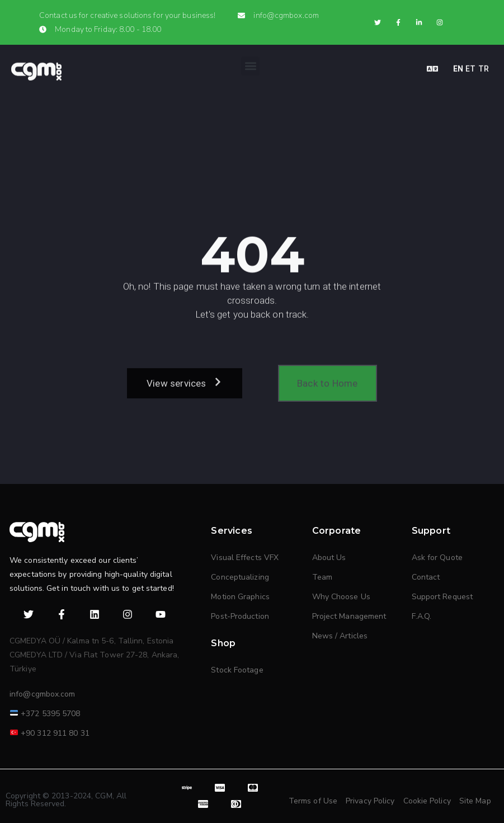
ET (470, 65)
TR (484, 65)
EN (458, 65)
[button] (250, 62)
